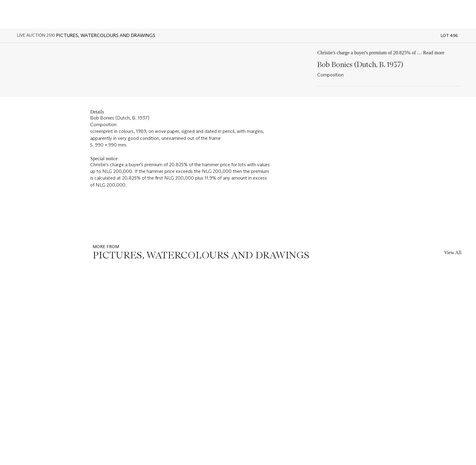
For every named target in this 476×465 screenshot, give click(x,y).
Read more (434, 53)
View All (453, 253)
